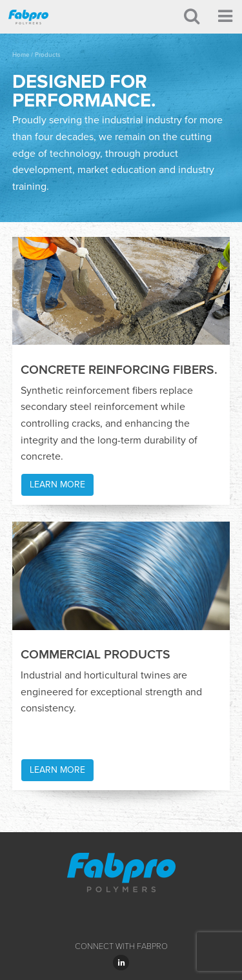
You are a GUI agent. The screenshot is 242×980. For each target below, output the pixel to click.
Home (21, 55)
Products (48, 55)
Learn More (57, 485)
